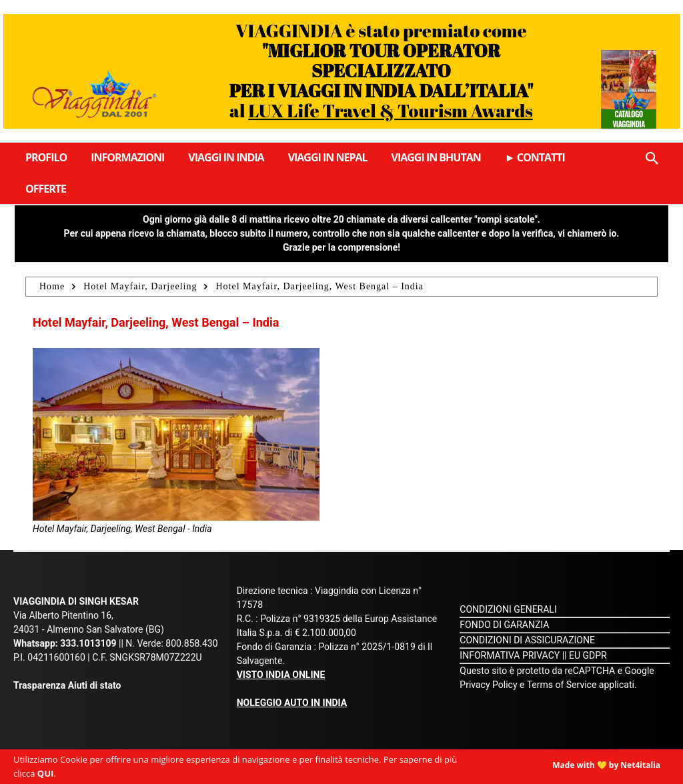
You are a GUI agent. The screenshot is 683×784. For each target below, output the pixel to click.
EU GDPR (588, 655)
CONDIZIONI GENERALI (508, 609)
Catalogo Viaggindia (629, 119)
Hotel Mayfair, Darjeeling (140, 286)
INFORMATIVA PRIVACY (510, 655)
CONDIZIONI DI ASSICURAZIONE (527, 640)
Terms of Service (562, 685)
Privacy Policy (490, 685)
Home (52, 286)
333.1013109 (88, 643)
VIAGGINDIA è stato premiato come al (381, 70)
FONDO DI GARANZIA (504, 625)
